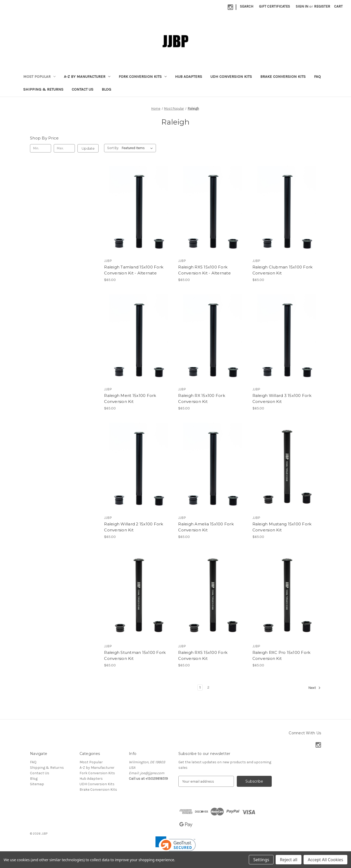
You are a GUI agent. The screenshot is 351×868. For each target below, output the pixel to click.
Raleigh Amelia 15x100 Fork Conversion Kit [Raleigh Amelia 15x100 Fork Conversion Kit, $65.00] (206, 527)
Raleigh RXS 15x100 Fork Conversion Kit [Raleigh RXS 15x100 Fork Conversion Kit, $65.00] (203, 655)
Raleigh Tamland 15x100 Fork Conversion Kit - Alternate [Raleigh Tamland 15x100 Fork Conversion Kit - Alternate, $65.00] (134, 270)
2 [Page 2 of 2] (208, 687)
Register (322, 6)
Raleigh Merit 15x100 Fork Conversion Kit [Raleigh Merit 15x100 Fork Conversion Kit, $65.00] (130, 398)
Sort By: (113, 148)
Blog (106, 89)
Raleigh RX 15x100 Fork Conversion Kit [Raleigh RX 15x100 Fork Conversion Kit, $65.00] (202, 398)
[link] (176, 846)
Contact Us (83, 89)
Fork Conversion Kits (143, 77)
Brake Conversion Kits (283, 77)
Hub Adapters (189, 77)
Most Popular (39, 77)
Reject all (289, 860)
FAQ (317, 77)
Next (314, 688)
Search (247, 6)
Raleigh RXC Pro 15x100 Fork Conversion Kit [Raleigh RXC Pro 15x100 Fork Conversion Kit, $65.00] (282, 655)
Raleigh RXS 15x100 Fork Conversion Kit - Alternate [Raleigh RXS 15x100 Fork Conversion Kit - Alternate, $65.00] (204, 270)
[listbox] (138, 148)
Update (88, 148)
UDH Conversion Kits (231, 77)
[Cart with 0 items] (338, 6)
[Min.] (41, 148)
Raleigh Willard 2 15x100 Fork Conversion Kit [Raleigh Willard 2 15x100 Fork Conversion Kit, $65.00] (134, 527)
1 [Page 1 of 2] (200, 687)
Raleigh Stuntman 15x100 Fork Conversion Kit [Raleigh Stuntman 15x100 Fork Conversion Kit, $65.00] (135, 655)
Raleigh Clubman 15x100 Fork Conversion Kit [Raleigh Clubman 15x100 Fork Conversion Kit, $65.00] (283, 270)
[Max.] (64, 148)
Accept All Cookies (325, 860)
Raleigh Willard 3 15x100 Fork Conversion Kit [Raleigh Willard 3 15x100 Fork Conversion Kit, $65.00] (282, 398)
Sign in (302, 6)
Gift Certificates (274, 6)
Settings (261, 860)
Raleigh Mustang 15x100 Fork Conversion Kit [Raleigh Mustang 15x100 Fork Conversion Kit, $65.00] (282, 527)
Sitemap (37, 784)
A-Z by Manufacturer (87, 77)
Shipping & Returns (43, 89)
